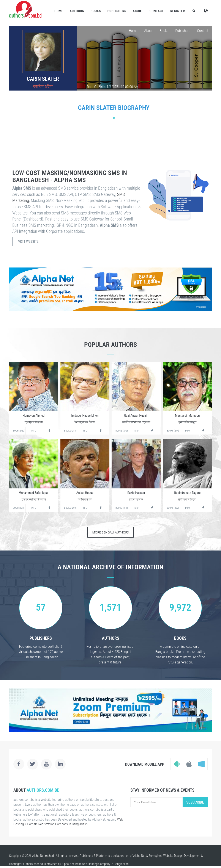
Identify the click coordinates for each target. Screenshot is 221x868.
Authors (77, 11)
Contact (157, 11)
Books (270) (122, 431)
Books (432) (19, 431)
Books (96, 11)
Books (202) (173, 508)
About (138, 11)
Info (34, 431)
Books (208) (70, 508)
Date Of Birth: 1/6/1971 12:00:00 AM (113, 87)
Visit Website (28, 242)
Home (59, 11)
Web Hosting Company (96, 864)
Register (178, 11)
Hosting (14, 864)
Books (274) (173, 431)
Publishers (117, 11)
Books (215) (19, 508)
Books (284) (70, 431)
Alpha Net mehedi (43, 856)
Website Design (173, 856)
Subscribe (195, 802)
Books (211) (122, 508)
